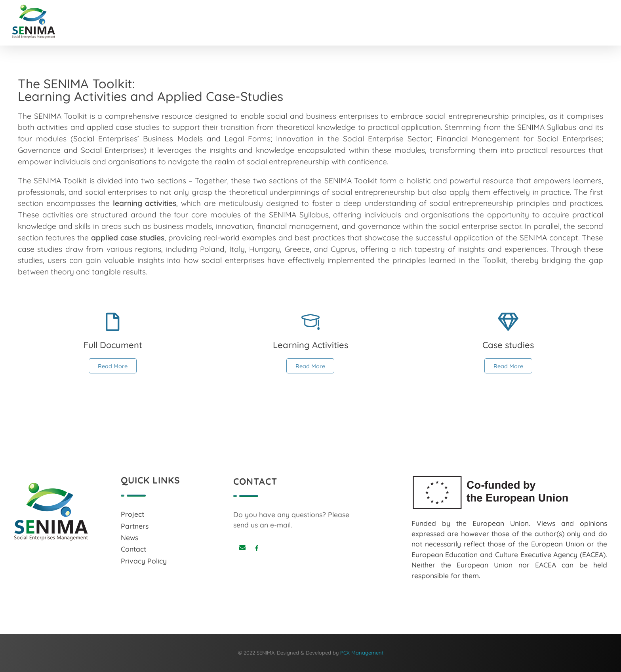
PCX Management (362, 653)
